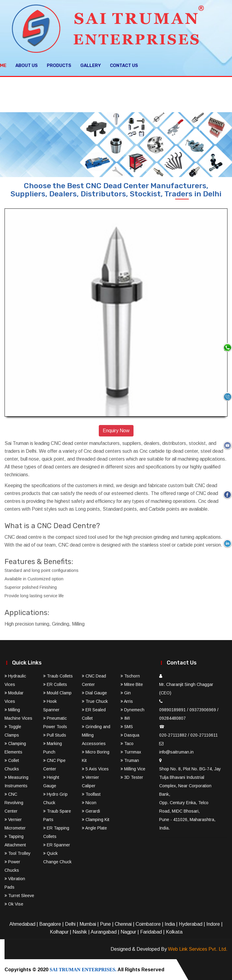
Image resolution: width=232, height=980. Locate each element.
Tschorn (130, 676)
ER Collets (55, 684)
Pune (105, 924)
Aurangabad (104, 932)
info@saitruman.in (176, 752)
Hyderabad (191, 924)
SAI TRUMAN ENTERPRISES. (83, 969)
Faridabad (151, 932)
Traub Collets (58, 676)
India (170, 924)
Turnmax (131, 752)
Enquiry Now (116, 431)
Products (59, 65)
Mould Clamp (57, 693)
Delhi (70, 924)
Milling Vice (133, 769)
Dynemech (132, 709)
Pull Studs (55, 735)
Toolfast (91, 794)
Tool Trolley (18, 853)
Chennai (123, 924)
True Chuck (95, 701)
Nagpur (128, 932)
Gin (126, 693)
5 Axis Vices (95, 769)
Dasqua (130, 735)
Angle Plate (94, 828)
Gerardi (91, 811)
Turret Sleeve (19, 895)
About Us (27, 65)
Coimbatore (148, 924)
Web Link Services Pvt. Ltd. (198, 949)
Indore (213, 924)
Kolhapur (59, 932)
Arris (127, 701)
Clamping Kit (96, 819)
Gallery (91, 65)
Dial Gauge (94, 693)
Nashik (80, 932)
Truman (130, 760)
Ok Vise (14, 904)
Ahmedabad (22, 924)
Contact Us (124, 65)
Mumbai (88, 924)
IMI (125, 718)
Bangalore (50, 924)
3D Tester (132, 777)
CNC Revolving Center (14, 802)
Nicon (89, 802)
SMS (127, 726)
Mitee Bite (132, 684)
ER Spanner (57, 845)
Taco (127, 743)
